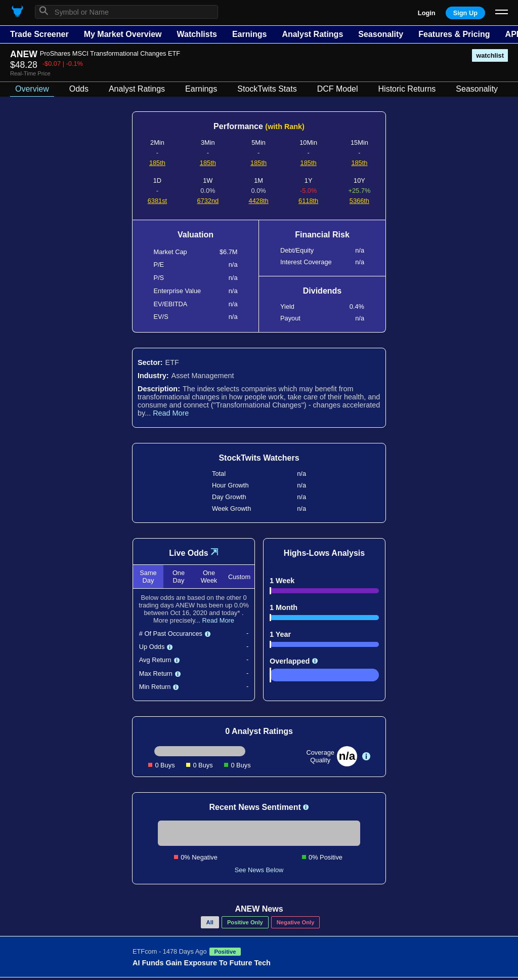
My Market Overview (123, 34)
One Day (179, 577)
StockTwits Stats (267, 89)
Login (427, 13)
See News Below (259, 870)
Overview (32, 89)
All (210, 922)
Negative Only (296, 922)
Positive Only (245, 922)
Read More (171, 413)
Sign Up (465, 13)
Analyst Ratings (312, 34)
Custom (239, 577)
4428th (259, 201)
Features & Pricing (454, 34)
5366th (359, 201)
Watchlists (197, 34)
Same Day (148, 577)
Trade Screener (39, 34)
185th (157, 163)
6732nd (208, 201)
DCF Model (338, 89)
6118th (308, 201)
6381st (157, 201)
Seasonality (381, 34)
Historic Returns (407, 89)
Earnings (249, 34)
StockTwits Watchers (259, 458)
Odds (79, 89)
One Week (209, 577)
